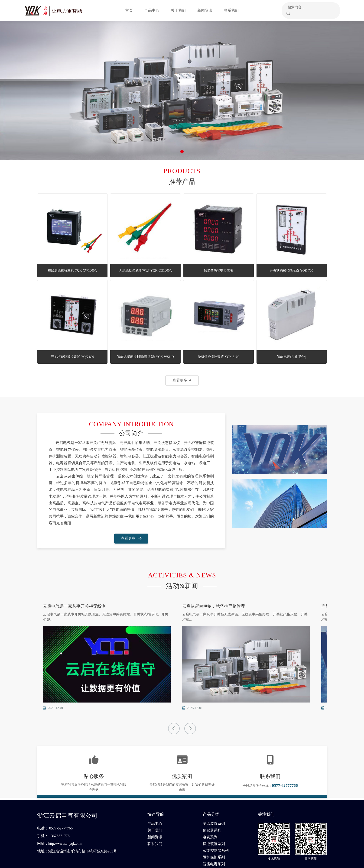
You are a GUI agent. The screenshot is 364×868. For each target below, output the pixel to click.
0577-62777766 (61, 802)
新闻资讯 (208, 10)
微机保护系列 (214, 831)
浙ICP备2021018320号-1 (310, 861)
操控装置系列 (214, 818)
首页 (133, 10)
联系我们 (235, 10)
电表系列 (210, 811)
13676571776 (59, 810)
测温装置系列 (214, 798)
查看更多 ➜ (182, 380)
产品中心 (156, 10)
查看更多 (131, 538)
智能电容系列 (214, 838)
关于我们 (182, 10)
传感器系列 (212, 805)
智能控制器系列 (216, 825)
